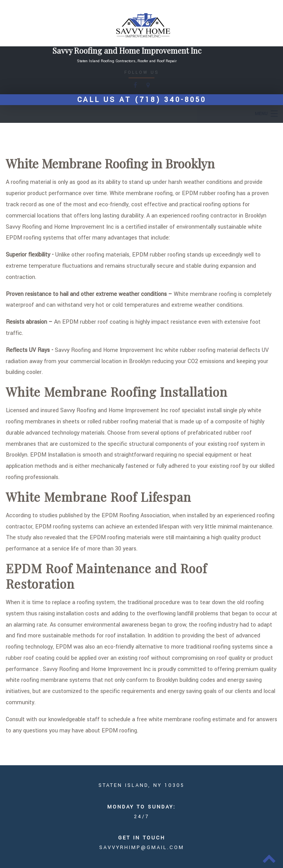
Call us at (142, 100)
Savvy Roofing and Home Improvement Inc (127, 51)
